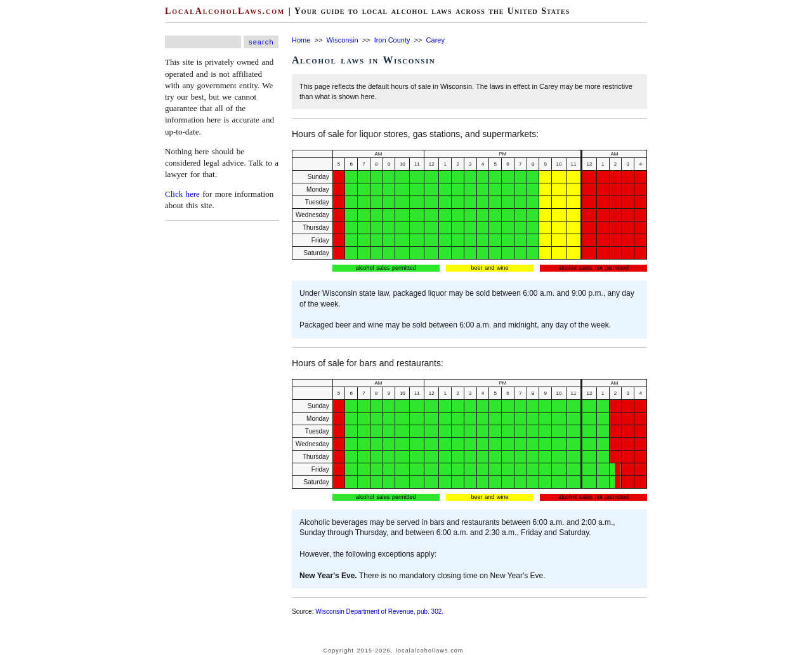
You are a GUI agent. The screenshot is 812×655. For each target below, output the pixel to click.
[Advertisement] (38, 190)
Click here (182, 194)
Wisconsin (342, 40)
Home (301, 40)
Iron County (392, 40)
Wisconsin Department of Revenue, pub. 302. (379, 612)
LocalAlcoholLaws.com (225, 11)
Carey (435, 40)
